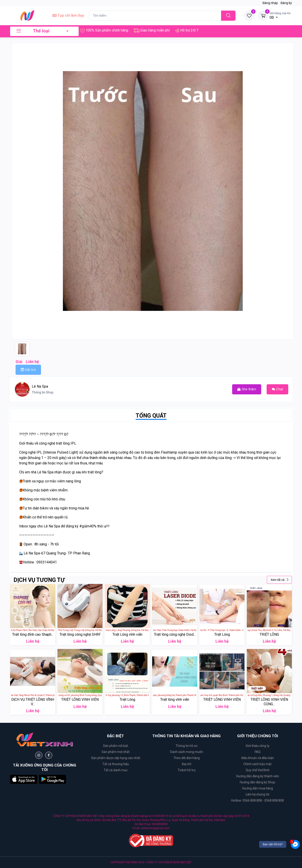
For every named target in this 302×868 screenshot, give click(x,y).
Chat (277, 389)
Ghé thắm (247, 389)
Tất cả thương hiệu (116, 764)
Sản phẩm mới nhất (116, 752)
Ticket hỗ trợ (186, 770)
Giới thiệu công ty (258, 746)
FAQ (258, 752)
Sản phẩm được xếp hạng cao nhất (116, 758)
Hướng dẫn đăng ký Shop (257, 782)
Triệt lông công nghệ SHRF (80, 634)
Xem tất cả (280, 580)
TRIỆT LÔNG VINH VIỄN (80, 700)
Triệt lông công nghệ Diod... (175, 634)
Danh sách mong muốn (187, 752)
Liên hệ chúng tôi (257, 794)
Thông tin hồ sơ (186, 746)
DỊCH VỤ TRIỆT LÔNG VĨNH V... (33, 702)
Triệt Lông (222, 634)
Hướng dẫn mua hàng (258, 788)
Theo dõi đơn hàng (186, 758)
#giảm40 (87, 526)
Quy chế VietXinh (258, 770)
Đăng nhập (270, 3)
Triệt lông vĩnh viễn (175, 700)
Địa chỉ (186, 764)
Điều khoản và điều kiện (258, 758)
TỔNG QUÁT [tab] (151, 416)
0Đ (280, 15)
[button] (24, 779)
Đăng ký (286, 3)
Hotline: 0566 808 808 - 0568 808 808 (257, 800)
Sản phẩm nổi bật (116, 746)
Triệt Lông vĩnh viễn (127, 634)
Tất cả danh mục (116, 770)
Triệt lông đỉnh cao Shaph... (33, 634)
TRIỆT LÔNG (269, 634)
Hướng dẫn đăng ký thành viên (258, 776)
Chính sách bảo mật (257, 764)
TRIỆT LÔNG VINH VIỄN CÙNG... (269, 702)
